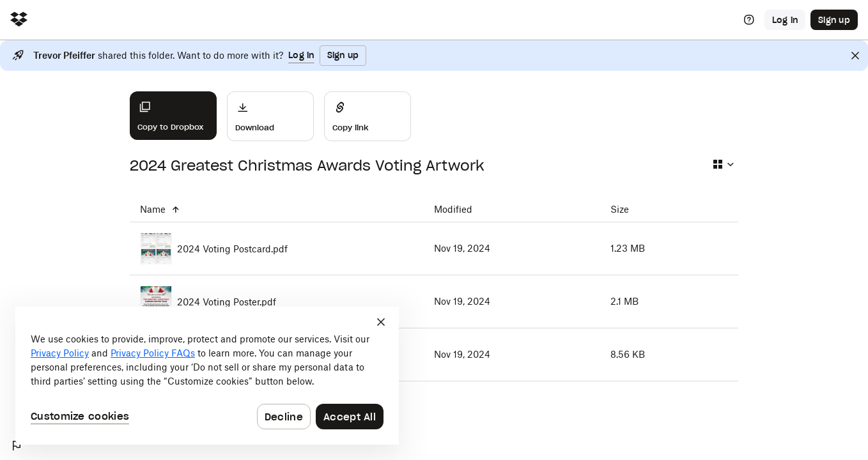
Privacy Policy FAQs (153, 353)
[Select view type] (723, 164)
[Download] (270, 116)
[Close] (855, 56)
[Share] (368, 116)
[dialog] (207, 376)
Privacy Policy (60, 353)
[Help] (749, 20)
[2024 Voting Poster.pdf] (277, 302)
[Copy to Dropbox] (173, 116)
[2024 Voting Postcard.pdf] (277, 249)
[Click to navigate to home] (19, 20)
